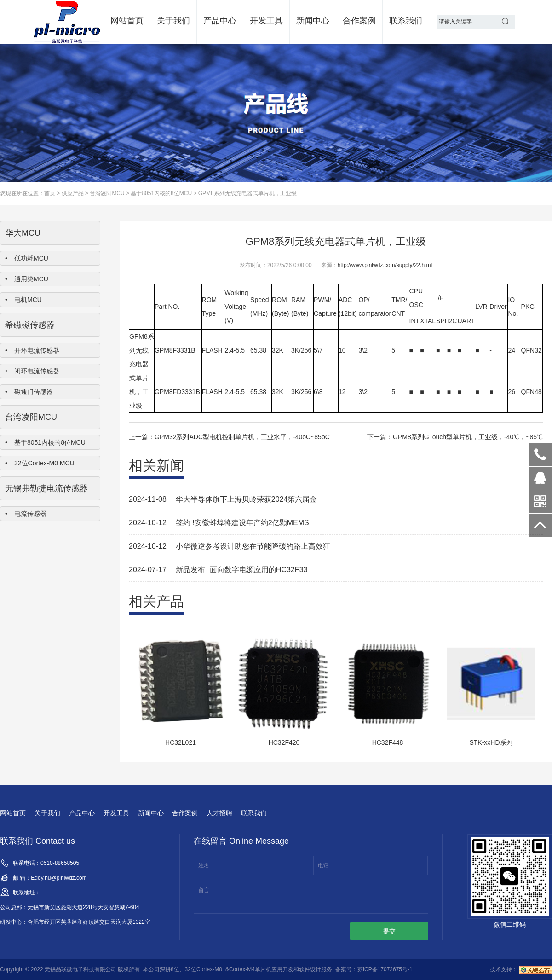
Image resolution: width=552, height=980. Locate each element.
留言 (204, 890)
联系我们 (406, 21)
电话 (323, 865)
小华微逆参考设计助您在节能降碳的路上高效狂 (253, 546)
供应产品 (73, 193)
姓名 (204, 865)
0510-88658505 (540, 455)
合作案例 (359, 21)
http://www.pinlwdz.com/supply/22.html (385, 265)
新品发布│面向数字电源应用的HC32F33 (241, 570)
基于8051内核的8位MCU (161, 193)
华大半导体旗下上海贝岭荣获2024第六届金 (247, 499)
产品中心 (220, 21)
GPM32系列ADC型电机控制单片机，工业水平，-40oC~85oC (242, 437)
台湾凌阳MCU (107, 193)
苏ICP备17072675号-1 (385, 969)
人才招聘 (219, 813)
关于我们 (173, 21)
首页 (50, 193)
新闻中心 (313, 21)
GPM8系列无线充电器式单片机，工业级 (247, 193)
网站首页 (127, 21)
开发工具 (266, 21)
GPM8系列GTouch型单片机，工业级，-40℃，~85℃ (468, 437)
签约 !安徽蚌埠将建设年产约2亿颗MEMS (242, 523)
